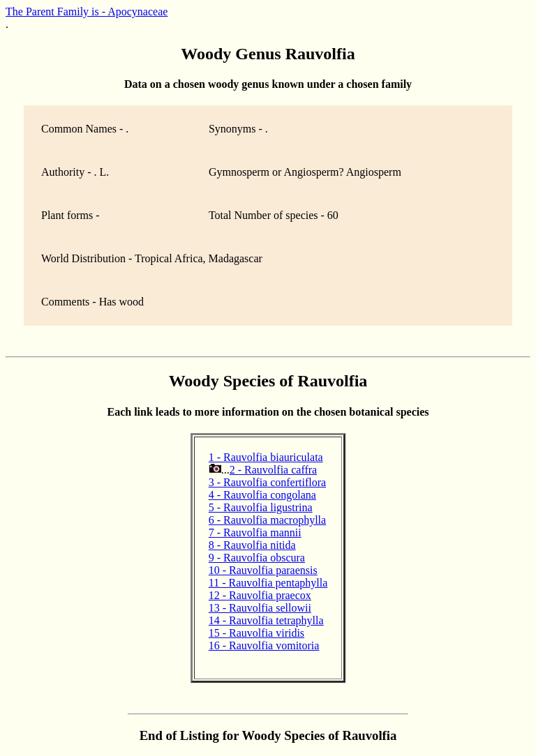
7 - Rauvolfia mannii (255, 532)
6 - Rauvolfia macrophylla (267, 520)
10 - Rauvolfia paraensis (263, 570)
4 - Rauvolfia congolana (262, 495)
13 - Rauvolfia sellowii (260, 608)
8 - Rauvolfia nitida (252, 545)
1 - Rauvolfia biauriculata (266, 457)
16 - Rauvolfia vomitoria (264, 645)
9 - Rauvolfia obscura (257, 558)
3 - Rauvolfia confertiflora (267, 482)
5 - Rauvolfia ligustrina (261, 507)
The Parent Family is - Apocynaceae (87, 12)
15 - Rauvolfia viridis (256, 633)
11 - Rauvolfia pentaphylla (268, 583)
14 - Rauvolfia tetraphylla (266, 620)
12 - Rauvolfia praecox (260, 595)
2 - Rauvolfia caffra (273, 470)
